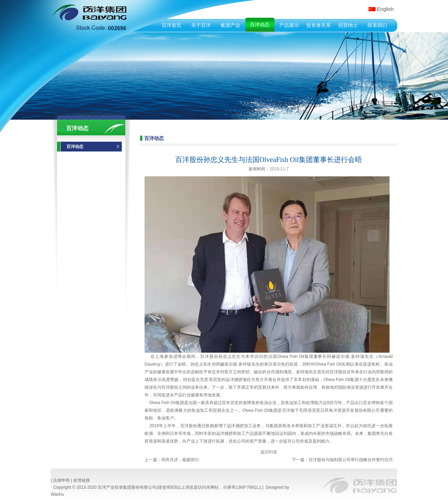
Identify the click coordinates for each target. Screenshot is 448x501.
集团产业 (230, 25)
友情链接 (82, 480)
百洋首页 (171, 25)
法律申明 (61, 480)
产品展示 (289, 25)
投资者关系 (318, 25)
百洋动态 (260, 24)
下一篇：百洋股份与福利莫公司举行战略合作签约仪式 (342, 460)
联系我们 (377, 25)
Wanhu (57, 494)
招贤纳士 (348, 25)
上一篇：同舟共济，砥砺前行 (172, 460)
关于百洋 (201, 25)
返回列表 (269, 452)
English (385, 9)
